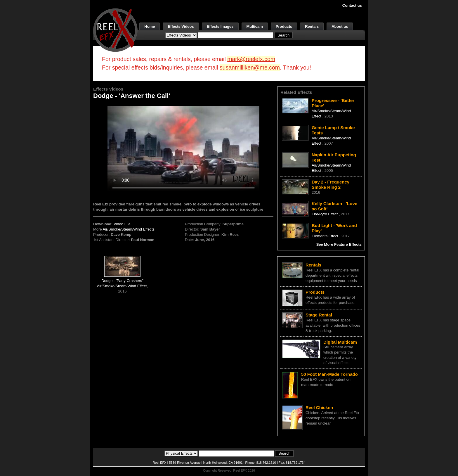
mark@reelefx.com (251, 59)
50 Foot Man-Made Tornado (329, 374)
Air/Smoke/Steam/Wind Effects (129, 229)
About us (340, 26)
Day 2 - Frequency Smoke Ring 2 (331, 185)
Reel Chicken (319, 407)
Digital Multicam (340, 342)
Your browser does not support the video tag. (183, 149)
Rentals (312, 26)
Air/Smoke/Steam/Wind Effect (122, 286)
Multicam (255, 26)
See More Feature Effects (339, 244)
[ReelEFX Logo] (115, 30)
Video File (122, 224)
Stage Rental (319, 315)
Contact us (352, 5)
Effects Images (220, 26)
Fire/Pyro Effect (325, 214)
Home (150, 26)
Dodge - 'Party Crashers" (122, 281)
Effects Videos (181, 26)
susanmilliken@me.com (250, 67)
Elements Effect (325, 236)
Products (284, 26)
